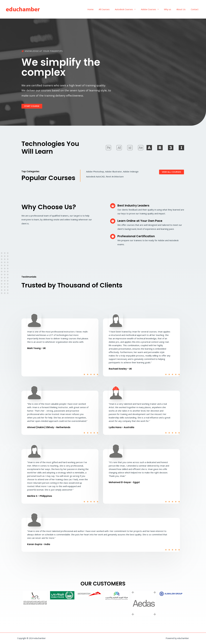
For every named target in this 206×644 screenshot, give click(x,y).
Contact (195, 9)
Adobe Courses (152, 9)
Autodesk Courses (128, 9)
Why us (170, 9)
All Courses (109, 9)
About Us (182, 9)
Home (97, 9)
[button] (33, 106)
